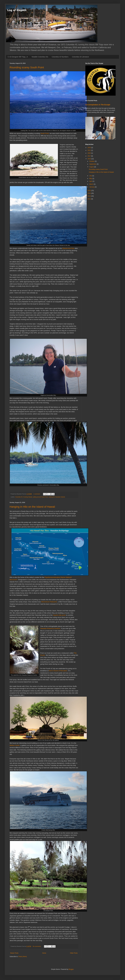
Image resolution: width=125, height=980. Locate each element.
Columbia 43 (19, 497)
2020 (89, 153)
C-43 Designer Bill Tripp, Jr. (18, 57)
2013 (89, 196)
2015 (89, 191)
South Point (45, 133)
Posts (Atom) (23, 957)
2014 (89, 193)
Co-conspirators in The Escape (98, 105)
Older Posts (74, 953)
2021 (89, 150)
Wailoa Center (15, 745)
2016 (89, 159)
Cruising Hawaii (28, 497)
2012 (89, 199)
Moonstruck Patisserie (49, 602)
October (92, 161)
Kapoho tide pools (59, 615)
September (93, 164)
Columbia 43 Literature (80, 57)
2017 (89, 156)
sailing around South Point (40, 497)
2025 (89, 148)
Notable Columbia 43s (40, 57)
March (92, 184)
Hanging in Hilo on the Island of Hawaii (32, 507)
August (92, 167)
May (91, 179)
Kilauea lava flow (68, 248)
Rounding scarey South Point (27, 67)
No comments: (37, 946)
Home (44, 953)
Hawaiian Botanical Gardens (50, 628)
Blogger (71, 969)
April (91, 181)
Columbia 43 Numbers (60, 57)
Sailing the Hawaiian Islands (57, 497)
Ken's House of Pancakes (58, 671)
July (91, 176)
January (92, 187)
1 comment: (37, 494)
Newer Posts (14, 953)
